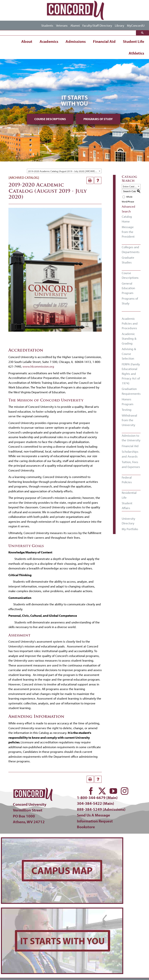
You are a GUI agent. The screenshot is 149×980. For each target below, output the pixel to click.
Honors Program (128, 402)
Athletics (136, 53)
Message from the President (128, 232)
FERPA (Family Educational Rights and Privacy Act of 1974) (131, 374)
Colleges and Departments (131, 249)
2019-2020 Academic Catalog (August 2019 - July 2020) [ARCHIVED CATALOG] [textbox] (65, 171)
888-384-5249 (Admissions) (101, 809)
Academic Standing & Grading (129, 339)
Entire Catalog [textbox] (130, 186)
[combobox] (64, 171)
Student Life (134, 41)
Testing (127, 410)
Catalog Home (127, 219)
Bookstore (86, 827)
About (27, 41)
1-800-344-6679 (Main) (97, 798)
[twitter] (102, 791)
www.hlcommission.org (38, 366)
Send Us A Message (93, 815)
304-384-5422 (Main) (96, 803)
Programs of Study (98, 119)
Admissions (76, 41)
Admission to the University (131, 438)
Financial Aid (104, 41)
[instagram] (125, 791)
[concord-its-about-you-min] (62, 910)
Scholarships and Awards (130, 454)
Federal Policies (127, 480)
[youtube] (113, 791)
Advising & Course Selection (129, 354)
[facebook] (91, 791)
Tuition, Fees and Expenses (131, 464)
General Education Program (128, 288)
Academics (49, 41)
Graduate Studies (128, 260)
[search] (69, 33)
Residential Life (129, 495)
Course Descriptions (50, 119)
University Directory (128, 521)
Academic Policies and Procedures (130, 323)
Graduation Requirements (131, 391)
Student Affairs (127, 505)
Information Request (95, 821)
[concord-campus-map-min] (62, 840)
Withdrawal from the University (129, 420)
